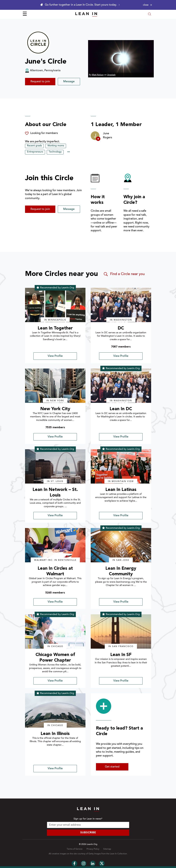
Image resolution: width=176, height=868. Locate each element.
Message (69, 82)
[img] (55, 305)
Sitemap (107, 849)
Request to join (40, 82)
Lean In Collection (118, 854)
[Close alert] (147, 5)
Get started (112, 767)
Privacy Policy (93, 849)
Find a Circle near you (124, 274)
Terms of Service (75, 849)
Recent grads (34, 146)
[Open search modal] (150, 14)
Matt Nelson (98, 75)
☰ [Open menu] (25, 14)
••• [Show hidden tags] (69, 152)
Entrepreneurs (35, 152)
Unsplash (111, 75)
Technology (55, 152)
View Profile (55, 356)
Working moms (56, 146)
